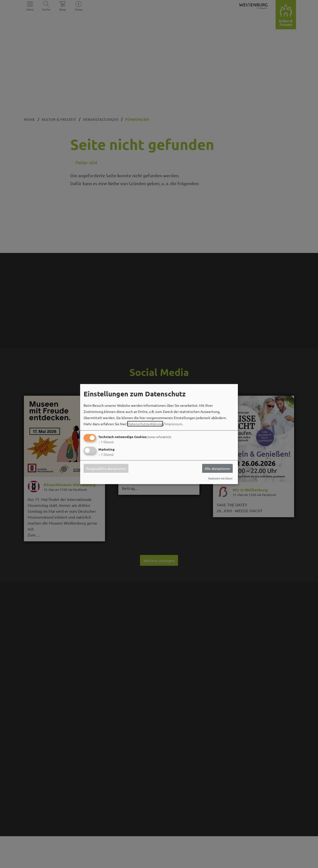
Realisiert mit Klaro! (220, 478)
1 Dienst (106, 442)
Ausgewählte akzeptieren (106, 468)
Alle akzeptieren (217, 468)
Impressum (174, 424)
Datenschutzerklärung (145, 424)
